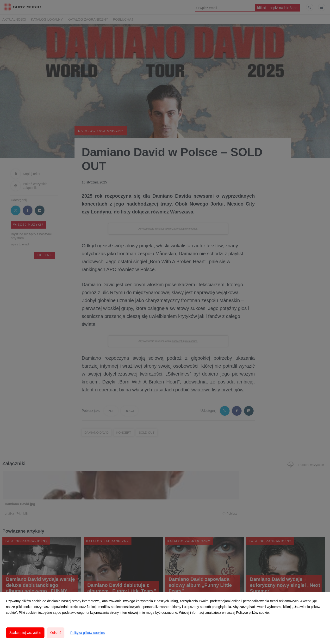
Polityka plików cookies (87, 633)
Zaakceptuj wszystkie (25, 633)
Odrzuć (56, 633)
